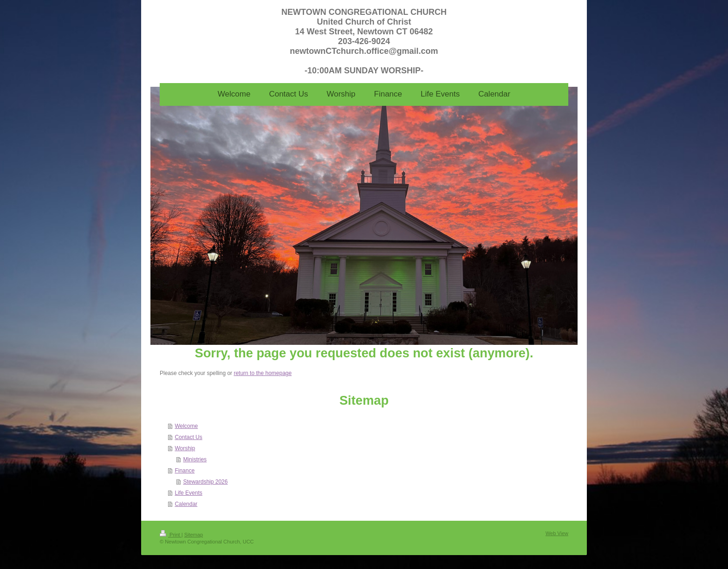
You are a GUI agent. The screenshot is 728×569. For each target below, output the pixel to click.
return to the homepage (263, 373)
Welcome (186, 426)
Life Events (188, 493)
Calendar (186, 504)
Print (171, 535)
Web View (557, 533)
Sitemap (194, 535)
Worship (185, 448)
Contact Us (188, 437)
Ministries (195, 459)
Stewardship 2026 (205, 482)
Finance (185, 471)
